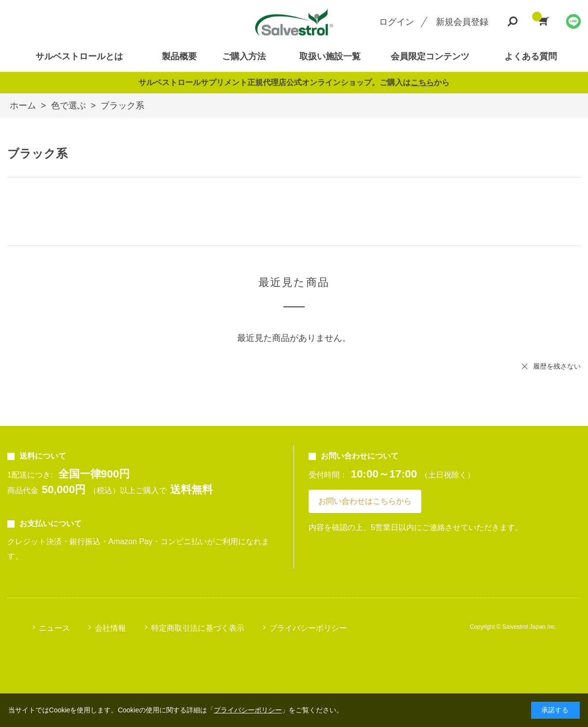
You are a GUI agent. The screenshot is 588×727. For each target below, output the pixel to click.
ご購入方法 (244, 56)
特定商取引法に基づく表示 (198, 628)
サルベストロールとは (79, 56)
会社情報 (110, 628)
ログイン (397, 22)
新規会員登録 (462, 22)
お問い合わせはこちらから (365, 501)
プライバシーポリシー (308, 628)
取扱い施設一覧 (330, 56)
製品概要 (179, 56)
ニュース (54, 628)
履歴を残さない (557, 366)
